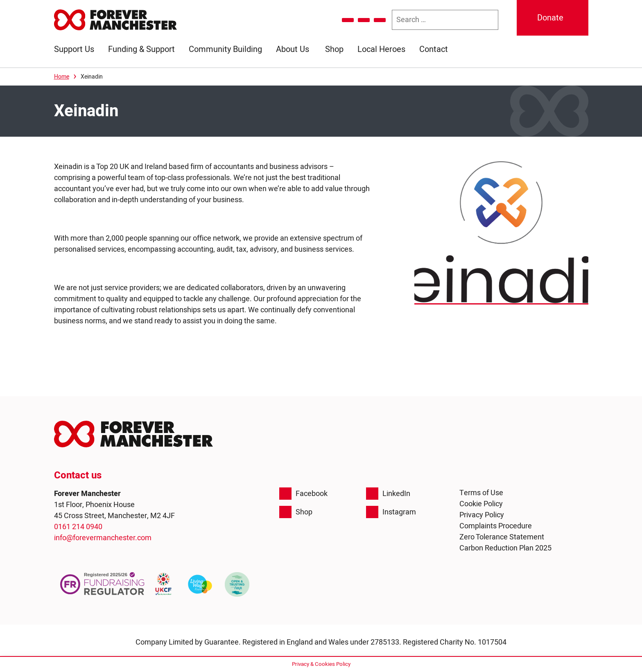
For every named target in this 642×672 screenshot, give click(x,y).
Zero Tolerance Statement (502, 537)
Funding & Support (141, 49)
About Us (293, 49)
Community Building (225, 49)
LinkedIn (388, 494)
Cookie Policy (481, 504)
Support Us (74, 49)
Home (62, 77)
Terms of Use (481, 493)
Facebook (303, 494)
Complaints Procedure (496, 526)
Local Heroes (381, 49)
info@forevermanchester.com (103, 538)
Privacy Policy (482, 515)
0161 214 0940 (78, 527)
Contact (434, 49)
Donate (550, 18)
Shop (334, 49)
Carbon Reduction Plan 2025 (505, 548)
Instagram (391, 512)
